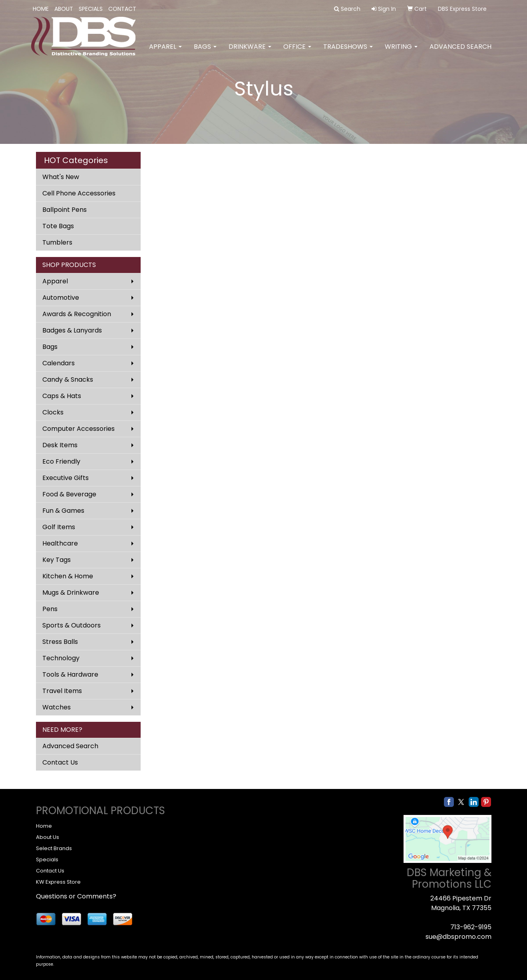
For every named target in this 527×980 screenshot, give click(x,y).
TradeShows (348, 52)
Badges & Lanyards (72, 330)
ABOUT (64, 9)
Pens (50, 609)
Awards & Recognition (77, 314)
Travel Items (62, 691)
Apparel (165, 52)
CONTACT (122, 9)
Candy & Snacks (68, 379)
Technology (61, 658)
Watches (57, 707)
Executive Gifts (66, 478)
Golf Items (59, 527)
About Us (48, 837)
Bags (205, 52)
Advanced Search (460, 52)
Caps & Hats (62, 396)
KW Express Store (58, 882)
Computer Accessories (79, 429)
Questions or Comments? (76, 896)
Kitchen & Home (68, 576)
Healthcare (60, 543)
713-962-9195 (471, 927)
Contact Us (60, 762)
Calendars (59, 363)
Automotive (61, 298)
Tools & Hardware (70, 674)
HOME (41, 9)
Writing (401, 52)
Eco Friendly (61, 461)
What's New (61, 177)
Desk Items (60, 445)
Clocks (53, 412)
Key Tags (57, 560)
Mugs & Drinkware (71, 593)
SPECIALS (91, 9)
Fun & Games (63, 511)
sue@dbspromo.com (458, 937)
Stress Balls (60, 642)
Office (297, 52)
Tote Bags (58, 226)
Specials (47, 859)
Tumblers (57, 242)
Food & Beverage (69, 494)
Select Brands (54, 848)
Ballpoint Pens (65, 210)
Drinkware (250, 52)
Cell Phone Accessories (79, 193)
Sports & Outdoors (72, 625)
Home (44, 826)
